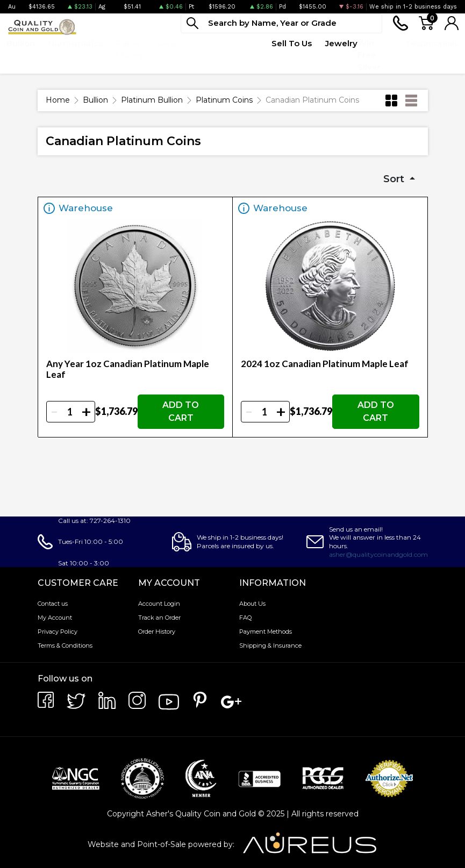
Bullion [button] (21, 43)
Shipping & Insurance (270, 645)
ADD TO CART (181, 411)
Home (58, 100)
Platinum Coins (224, 100)
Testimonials (432, 43)
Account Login (159, 604)
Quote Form (245, 49)
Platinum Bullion (152, 100)
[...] (281, 23)
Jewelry (341, 43)
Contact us (53, 604)
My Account (55, 618)
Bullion (95, 100)
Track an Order (159, 618)
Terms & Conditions (65, 645)
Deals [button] (170, 43)
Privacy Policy (58, 632)
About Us (252, 604)
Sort (395, 179)
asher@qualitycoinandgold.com (378, 554)
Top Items (206, 49)
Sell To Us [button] (292, 43)
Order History (157, 632)
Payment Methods (266, 632)
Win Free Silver (369, 55)
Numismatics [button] (76, 43)
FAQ (245, 618)
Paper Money (130, 49)
